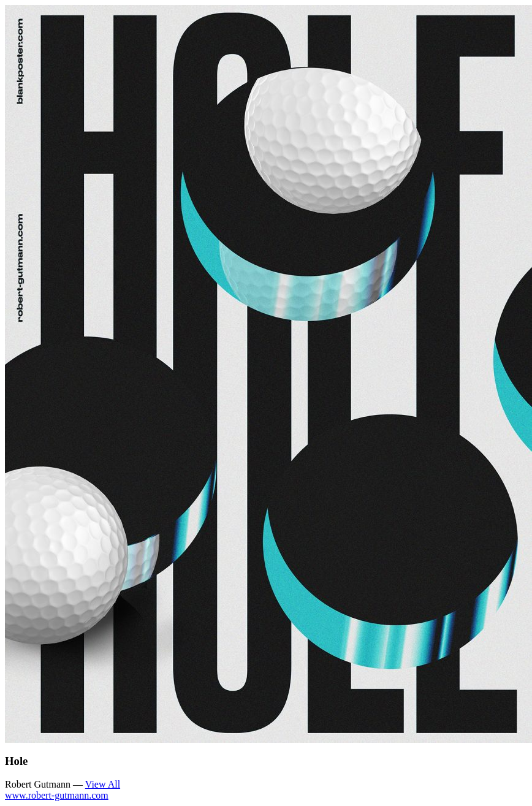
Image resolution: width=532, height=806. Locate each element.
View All (103, 784)
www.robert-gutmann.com (57, 795)
